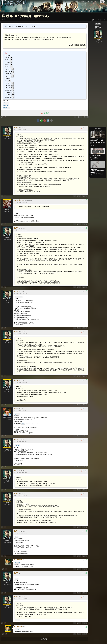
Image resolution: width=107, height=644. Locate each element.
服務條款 (91, 640)
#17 (13, 71)
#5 (12, 62)
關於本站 (85, 640)
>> (102, 20)
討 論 (82, 2)
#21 (10, 80)
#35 (13, 92)
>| (105, 20)
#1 (12, 57)
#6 (12, 64)
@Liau (23, 410)
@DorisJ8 (6, 102)
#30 (13, 85)
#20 (13, 76)
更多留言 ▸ (44, 620)
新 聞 (77, 2)
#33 (13, 87)
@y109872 (18, 401)
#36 (13, 94)
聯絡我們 (103, 640)
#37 (13, 96)
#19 (13, 73)
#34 (13, 89)
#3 (12, 59)
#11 (12, 66)
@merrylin (6, 104)
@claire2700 (7, 107)
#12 (13, 69)
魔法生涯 (94, 2)
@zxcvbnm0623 (19, 290)
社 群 (87, 2)
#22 (13, 82)
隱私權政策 (97, 640)
